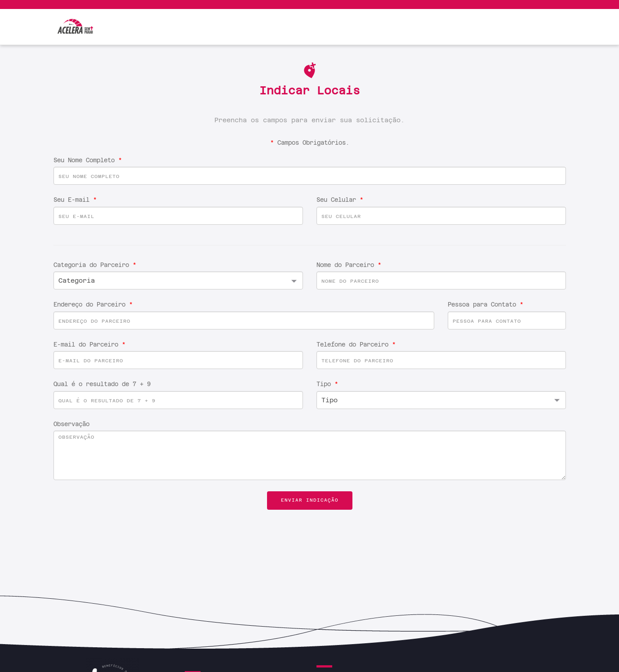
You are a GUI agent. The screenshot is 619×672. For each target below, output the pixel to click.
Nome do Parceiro (349, 265)
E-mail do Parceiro (89, 345)
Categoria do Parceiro (95, 265)
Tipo (327, 384)
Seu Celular (340, 200)
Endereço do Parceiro (93, 305)
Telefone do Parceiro (356, 345)
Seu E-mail (75, 200)
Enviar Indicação (310, 500)
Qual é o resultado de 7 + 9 (102, 384)
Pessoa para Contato (485, 305)
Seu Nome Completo (88, 160)
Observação (71, 424)
